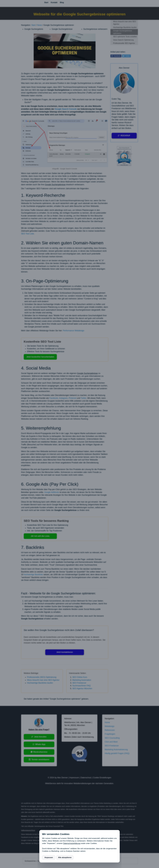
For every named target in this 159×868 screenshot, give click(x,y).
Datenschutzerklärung (72, 843)
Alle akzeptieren (65, 857)
